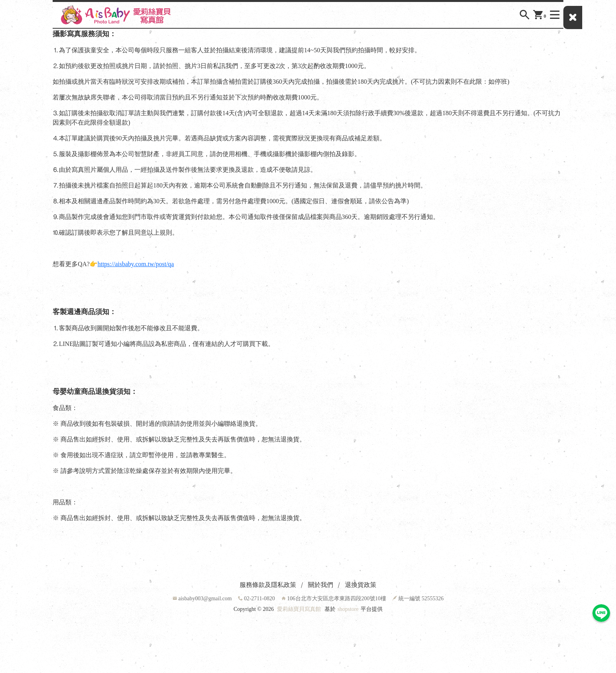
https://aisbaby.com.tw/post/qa (136, 264)
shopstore (348, 609)
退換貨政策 (361, 585)
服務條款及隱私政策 (268, 585)
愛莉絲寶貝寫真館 (299, 609)
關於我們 (321, 585)
